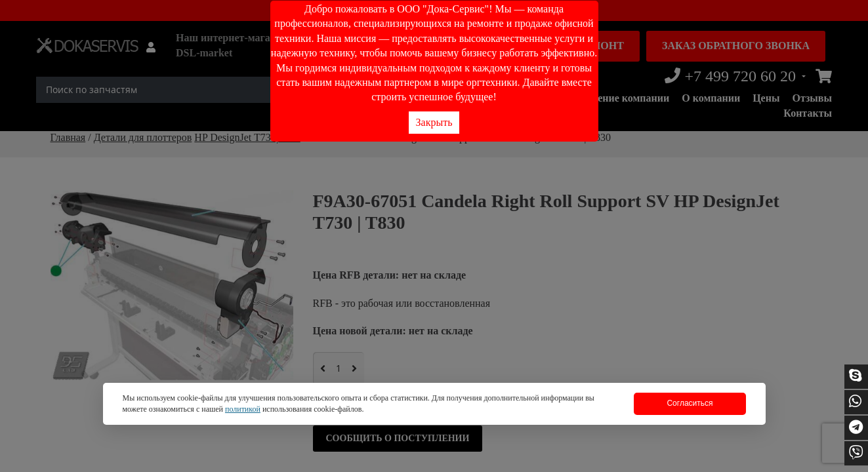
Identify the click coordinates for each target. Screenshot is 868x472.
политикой (243, 409)
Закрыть (434, 122)
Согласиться (690, 403)
